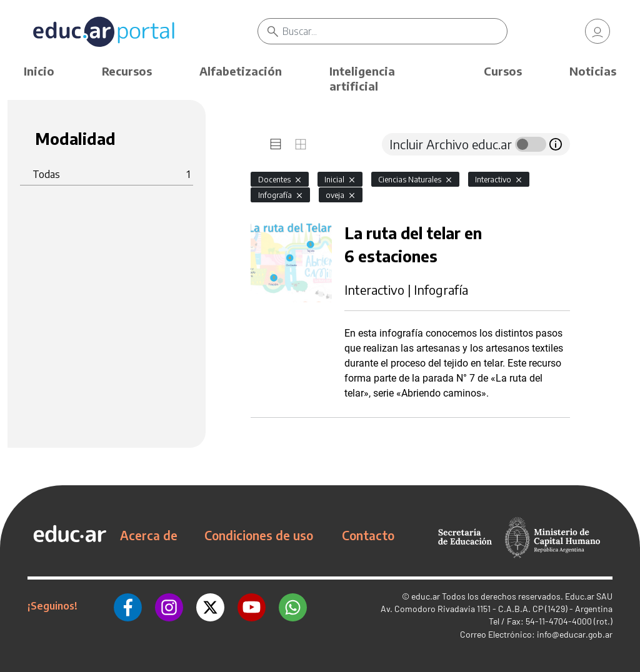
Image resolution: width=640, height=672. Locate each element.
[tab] (276, 144)
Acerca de (149, 535)
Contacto (368, 535)
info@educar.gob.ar (575, 634)
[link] (597, 31)
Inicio (39, 71)
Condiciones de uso (259, 535)
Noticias (593, 71)
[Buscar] (394, 31)
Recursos (127, 71)
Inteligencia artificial (362, 78)
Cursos (503, 71)
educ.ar (426, 596)
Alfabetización (241, 71)
